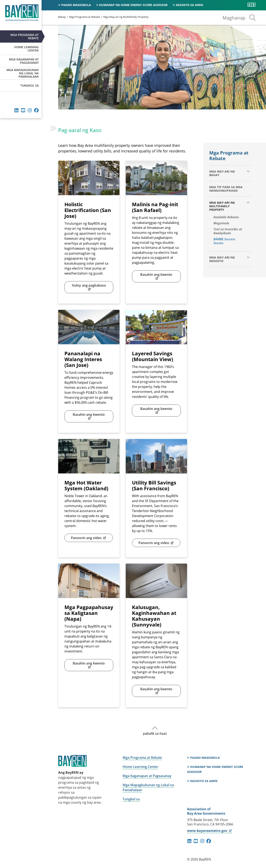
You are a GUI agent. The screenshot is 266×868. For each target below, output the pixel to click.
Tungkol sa (30, 85)
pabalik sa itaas (155, 733)
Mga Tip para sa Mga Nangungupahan (226, 189)
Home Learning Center (26, 49)
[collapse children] (248, 202)
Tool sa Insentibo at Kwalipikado (228, 231)
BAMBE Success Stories (224, 241)
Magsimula (221, 223)
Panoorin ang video (89, 538)
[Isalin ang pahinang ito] (251, 5)
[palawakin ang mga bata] (248, 171)
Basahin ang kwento (156, 276)
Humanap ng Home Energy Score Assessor (133, 5)
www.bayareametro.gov (210, 831)
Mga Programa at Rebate (25, 36)
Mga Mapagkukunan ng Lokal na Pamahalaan (23, 73)
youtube (23, 110)
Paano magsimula (76, 5)
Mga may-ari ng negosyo (222, 259)
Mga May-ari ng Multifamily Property (126, 17)
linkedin (16, 110)
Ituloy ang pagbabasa (89, 287)
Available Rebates (226, 217)
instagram (30, 110)
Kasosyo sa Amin (189, 5)
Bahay (62, 17)
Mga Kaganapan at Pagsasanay (24, 61)
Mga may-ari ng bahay (222, 173)
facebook (36, 110)
